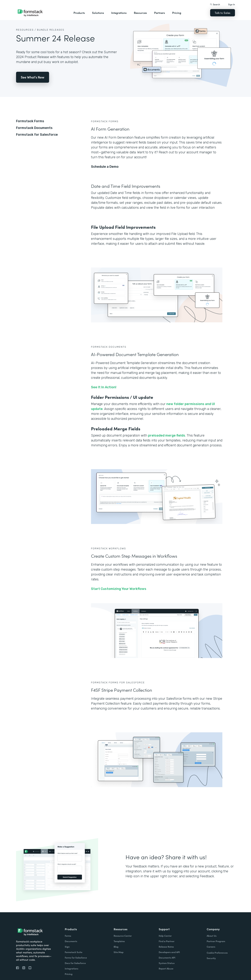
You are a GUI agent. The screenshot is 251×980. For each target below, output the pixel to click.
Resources (140, 13)
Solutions (98, 13)
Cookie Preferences (217, 953)
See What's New (33, 77)
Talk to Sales (223, 13)
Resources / (26, 30)
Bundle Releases (51, 30)
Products (79, 13)
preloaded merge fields (167, 435)
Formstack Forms (30, 121)
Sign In (232, 4)
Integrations (119, 13)
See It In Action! (104, 387)
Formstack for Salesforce (37, 135)
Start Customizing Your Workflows (119, 589)
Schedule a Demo (105, 167)
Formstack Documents (34, 128)
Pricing (177, 13)
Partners (160, 13)
